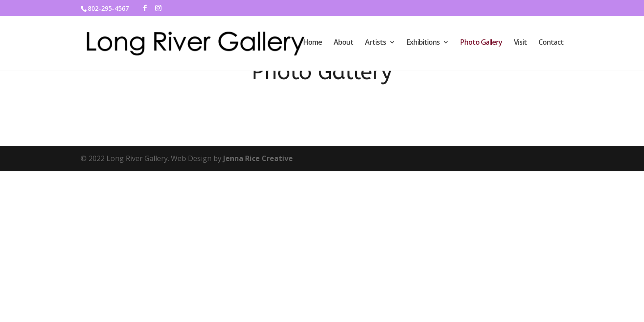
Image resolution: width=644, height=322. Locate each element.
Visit (520, 43)
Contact (551, 43)
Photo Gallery (481, 43)
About (343, 43)
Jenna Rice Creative (258, 158)
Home (313, 43)
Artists (375, 43)
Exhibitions (423, 43)
